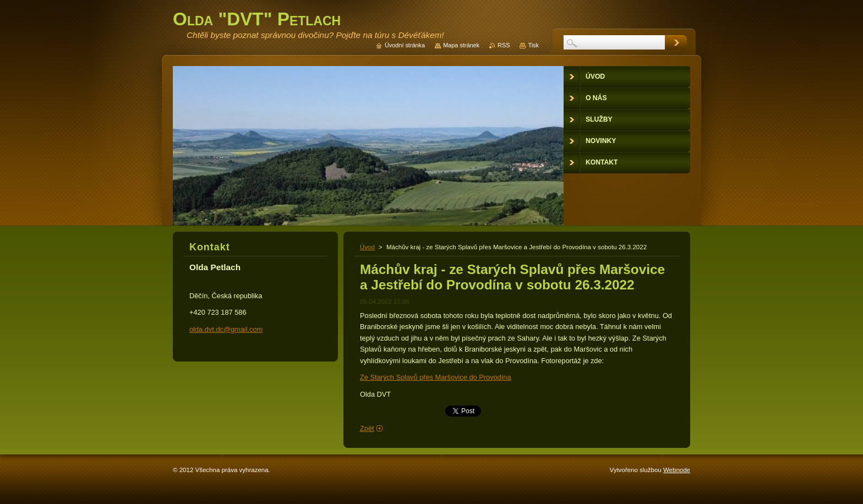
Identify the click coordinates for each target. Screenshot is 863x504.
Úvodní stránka (405, 45)
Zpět (367, 428)
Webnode (677, 470)
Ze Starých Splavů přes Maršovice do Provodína (436, 377)
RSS (504, 45)
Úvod (367, 247)
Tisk (533, 45)
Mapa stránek (461, 45)
